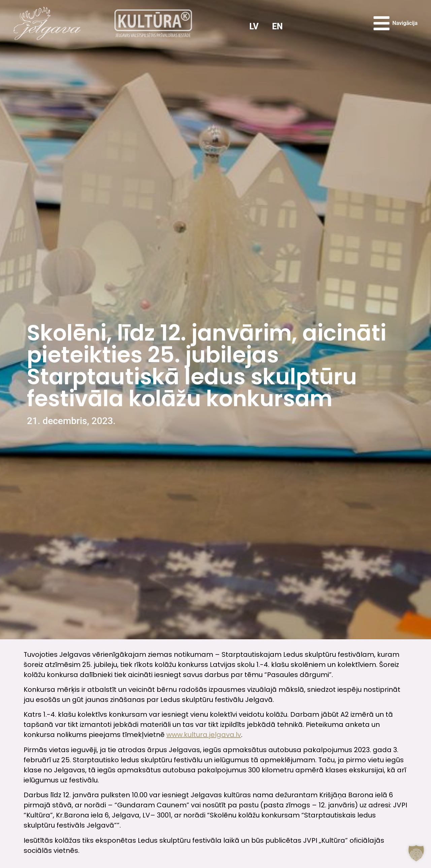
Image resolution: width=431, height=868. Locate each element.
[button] (416, 853)
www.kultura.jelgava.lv (204, 735)
